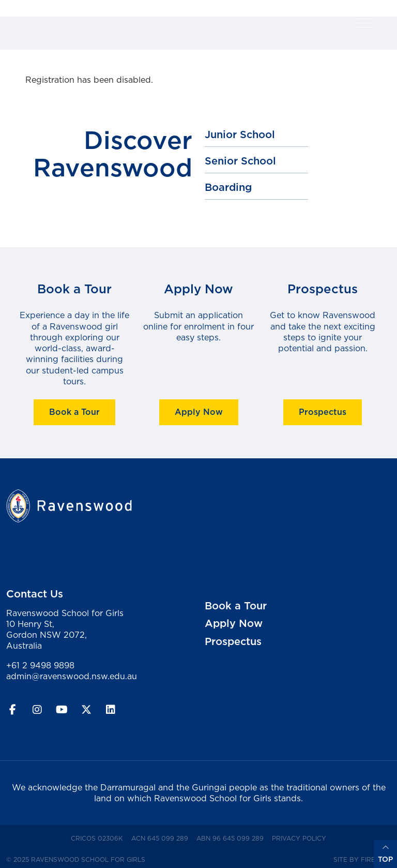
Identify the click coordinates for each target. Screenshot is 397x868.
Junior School (240, 134)
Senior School (240, 161)
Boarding (228, 187)
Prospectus (323, 412)
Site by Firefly (360, 859)
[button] (364, 23)
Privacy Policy (301, 838)
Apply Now (199, 412)
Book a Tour (74, 412)
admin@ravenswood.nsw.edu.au (72, 676)
